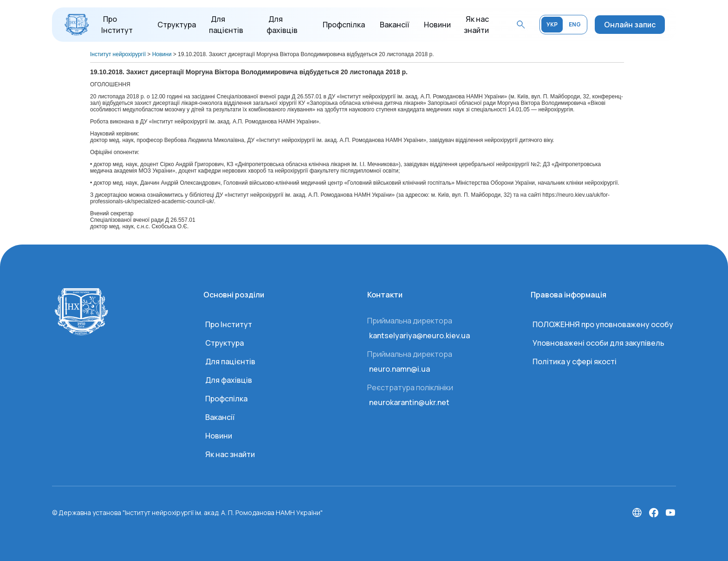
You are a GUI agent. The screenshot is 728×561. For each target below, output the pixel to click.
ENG (575, 24)
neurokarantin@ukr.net (409, 402)
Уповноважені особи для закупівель (598, 343)
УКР (552, 24)
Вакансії (394, 25)
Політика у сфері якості (575, 361)
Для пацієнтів (230, 361)
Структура (177, 25)
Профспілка (344, 25)
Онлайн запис (630, 25)
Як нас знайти (230, 454)
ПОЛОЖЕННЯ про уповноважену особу (603, 324)
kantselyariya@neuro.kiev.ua (419, 335)
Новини (437, 25)
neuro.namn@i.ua (400, 369)
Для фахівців (229, 380)
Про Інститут (229, 324)
